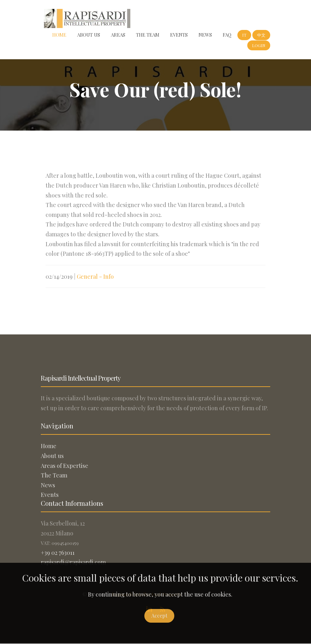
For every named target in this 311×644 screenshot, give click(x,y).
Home (59, 35)
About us (89, 35)
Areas (118, 35)
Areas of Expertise (65, 466)
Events (179, 35)
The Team (148, 35)
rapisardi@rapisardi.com (73, 562)
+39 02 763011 (58, 553)
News (205, 35)
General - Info (95, 276)
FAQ (227, 35)
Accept (159, 615)
